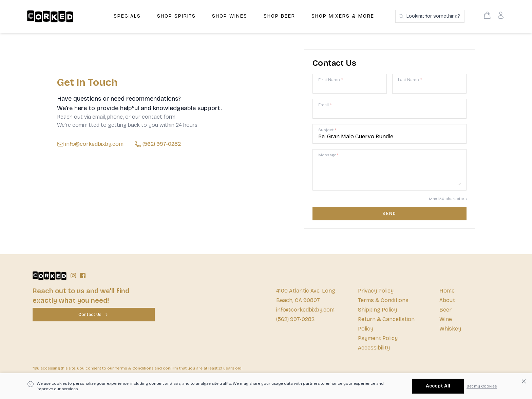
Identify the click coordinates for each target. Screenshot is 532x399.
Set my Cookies (482, 386)
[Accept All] (438, 386)
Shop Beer (279, 16)
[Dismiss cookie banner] (524, 381)
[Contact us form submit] (389, 214)
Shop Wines (230, 16)
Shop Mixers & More (343, 16)
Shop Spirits (176, 16)
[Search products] (430, 16)
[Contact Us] (94, 315)
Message (328, 155)
